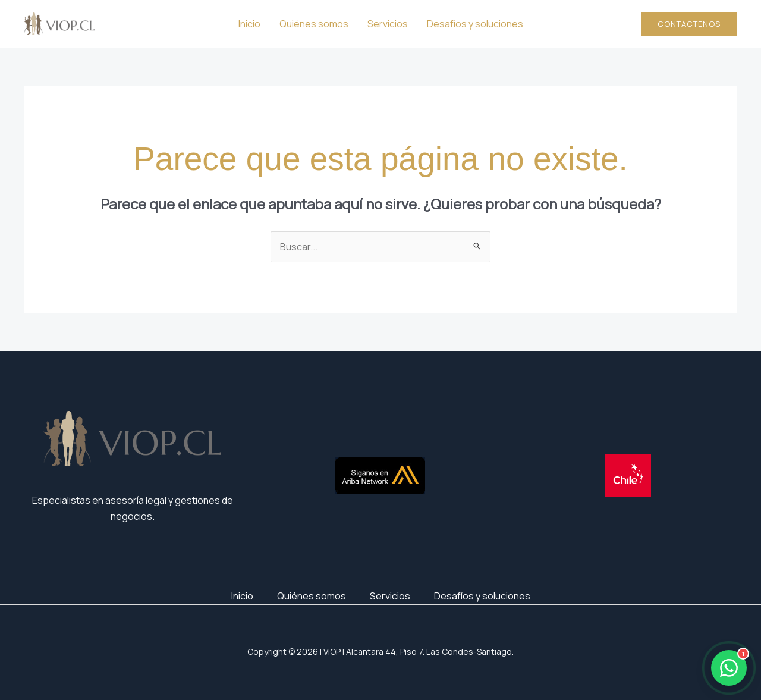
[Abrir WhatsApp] (729, 668)
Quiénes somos (314, 24)
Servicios (388, 24)
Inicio (249, 24)
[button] (689, 24)
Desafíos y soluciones (475, 24)
